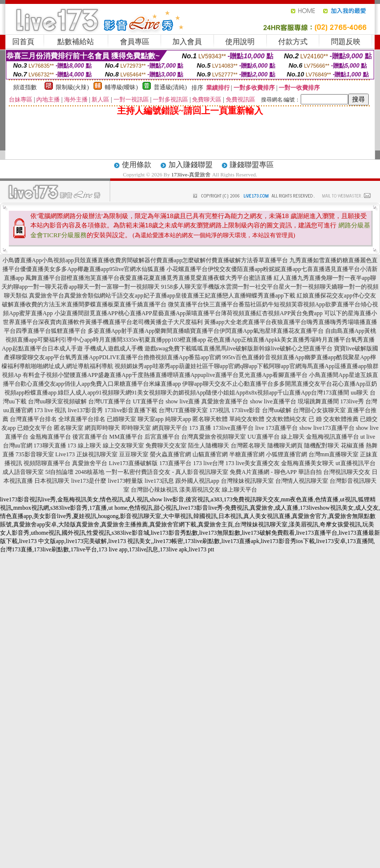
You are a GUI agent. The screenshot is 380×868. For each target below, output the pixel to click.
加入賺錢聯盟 (190, 165)
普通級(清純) (170, 87)
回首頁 (23, 42)
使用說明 (240, 42)
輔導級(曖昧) (121, 87)
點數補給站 (76, 42)
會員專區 (135, 42)
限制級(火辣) (72, 87)
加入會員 (187, 42)
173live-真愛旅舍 (191, 174)
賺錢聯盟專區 (252, 165)
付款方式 (293, 42)
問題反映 (346, 42)
